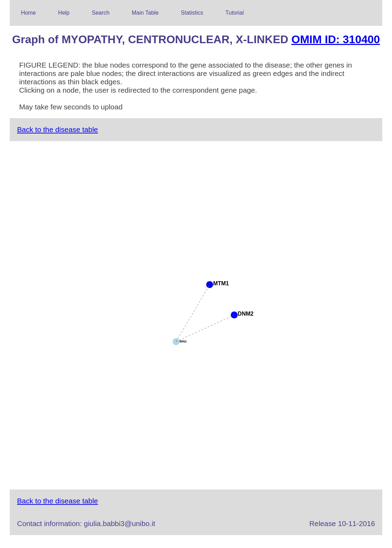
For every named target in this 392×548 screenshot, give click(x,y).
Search (101, 13)
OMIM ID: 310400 (336, 39)
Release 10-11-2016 (342, 523)
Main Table (145, 13)
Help (64, 13)
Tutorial (235, 13)
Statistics (192, 13)
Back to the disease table (57, 129)
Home (28, 13)
